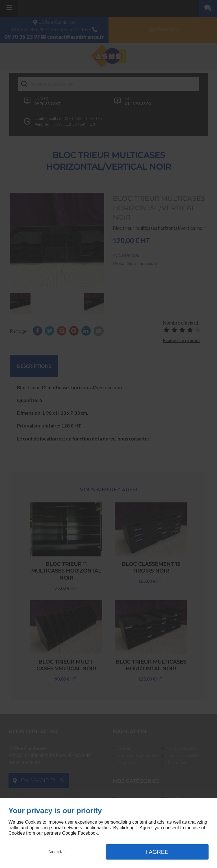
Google (69, 833)
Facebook (88, 833)
